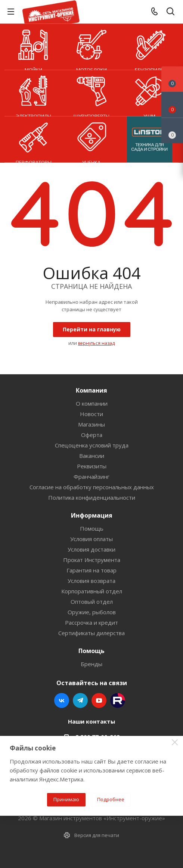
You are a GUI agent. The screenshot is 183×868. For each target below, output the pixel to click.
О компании (92, 403)
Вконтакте (62, 700)
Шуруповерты (92, 93)
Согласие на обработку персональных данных (92, 487)
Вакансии (92, 456)
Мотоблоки (92, 47)
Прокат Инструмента (92, 560)
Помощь (92, 528)
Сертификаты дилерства (91, 633)
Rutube (118, 700)
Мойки (33, 47)
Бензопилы (150, 47)
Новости (91, 414)
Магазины (91, 424)
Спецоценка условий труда (92, 445)
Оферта (92, 435)
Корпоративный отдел (92, 591)
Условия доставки (91, 549)
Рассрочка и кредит (91, 622)
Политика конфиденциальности (92, 497)
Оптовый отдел (92, 602)
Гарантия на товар (91, 570)
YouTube (99, 700)
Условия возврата (91, 581)
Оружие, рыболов (92, 612)
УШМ (150, 93)
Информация (92, 515)
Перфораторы (33, 140)
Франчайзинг (91, 477)
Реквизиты (92, 466)
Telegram (80, 700)
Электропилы (33, 93)
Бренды (91, 664)
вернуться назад (96, 343)
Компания (91, 390)
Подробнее (111, 799)
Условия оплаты (91, 539)
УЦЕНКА (92, 140)
